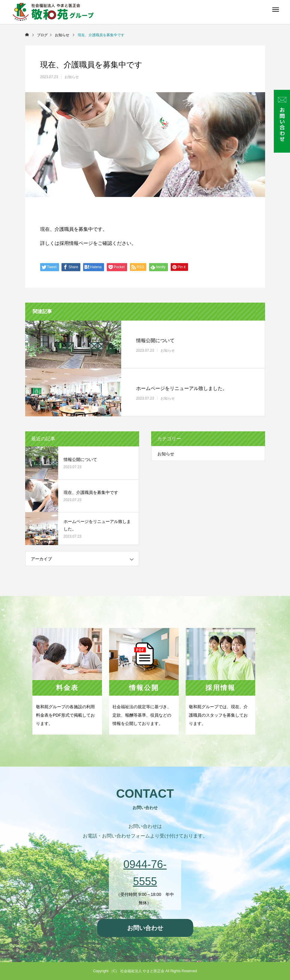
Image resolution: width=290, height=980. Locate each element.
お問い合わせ (145, 928)
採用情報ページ (76, 243)
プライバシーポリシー (145, 948)
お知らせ (72, 77)
